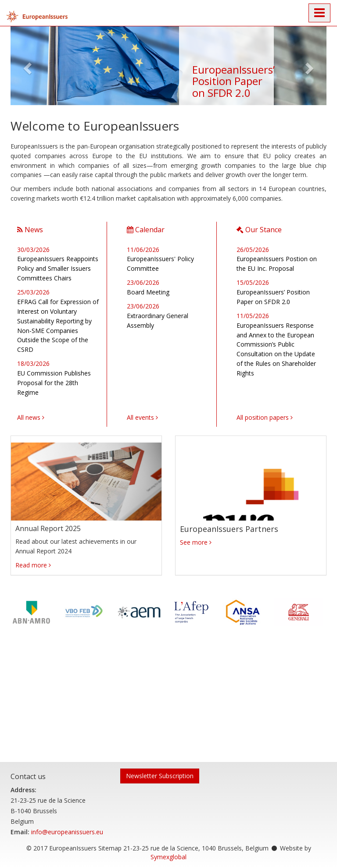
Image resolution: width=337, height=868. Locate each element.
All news (29, 417)
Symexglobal (168, 857)
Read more (31, 565)
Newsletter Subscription (160, 776)
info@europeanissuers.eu (67, 832)
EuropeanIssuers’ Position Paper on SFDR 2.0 (233, 81)
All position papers (263, 417)
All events (140, 417)
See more (194, 542)
